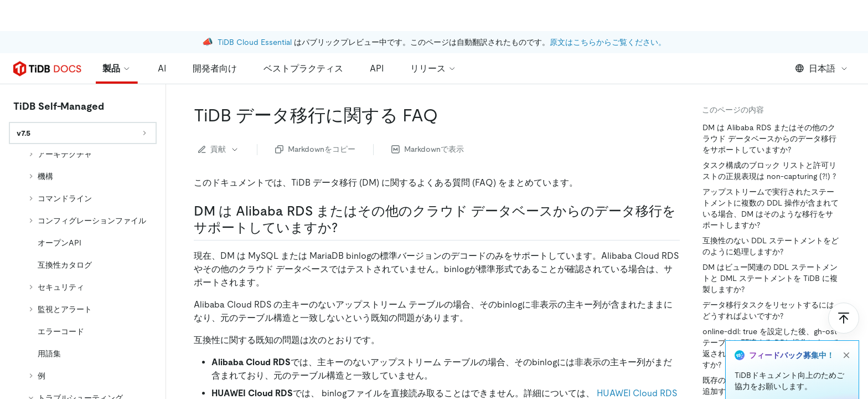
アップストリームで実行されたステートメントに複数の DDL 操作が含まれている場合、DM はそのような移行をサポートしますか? (771, 208)
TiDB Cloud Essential (255, 11)
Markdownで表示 (428, 149)
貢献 (219, 149)
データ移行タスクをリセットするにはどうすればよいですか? (768, 310)
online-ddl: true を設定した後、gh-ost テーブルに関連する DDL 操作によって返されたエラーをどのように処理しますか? (771, 348)
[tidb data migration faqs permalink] (447, 115)
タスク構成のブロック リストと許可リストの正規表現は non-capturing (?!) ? (769, 171)
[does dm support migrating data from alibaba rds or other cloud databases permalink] (347, 228)
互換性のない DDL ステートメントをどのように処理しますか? (771, 246)
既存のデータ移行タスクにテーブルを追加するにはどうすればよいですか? (768, 386)
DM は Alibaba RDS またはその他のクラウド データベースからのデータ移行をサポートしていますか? (769, 139)
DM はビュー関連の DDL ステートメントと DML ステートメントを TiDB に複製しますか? (770, 278)
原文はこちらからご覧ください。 (608, 11)
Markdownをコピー (315, 149)
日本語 (822, 68)
